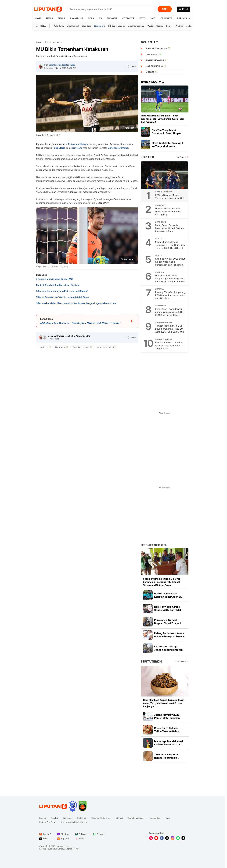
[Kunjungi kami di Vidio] (151, 838)
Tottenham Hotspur (78, 144)
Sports (160, 26)
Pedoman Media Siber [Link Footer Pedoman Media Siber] (101, 818)
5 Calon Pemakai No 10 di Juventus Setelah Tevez (63, 297)
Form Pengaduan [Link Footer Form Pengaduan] (136, 818)
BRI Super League (117, 26)
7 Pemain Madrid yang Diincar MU (54, 279)
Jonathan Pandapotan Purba (62, 65)
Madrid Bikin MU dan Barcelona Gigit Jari (58, 285)
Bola (91, 18)
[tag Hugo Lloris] (44, 347)
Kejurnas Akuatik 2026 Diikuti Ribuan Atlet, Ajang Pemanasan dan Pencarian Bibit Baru (170, 263)
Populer (147, 157)
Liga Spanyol (73, 26)
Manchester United (118, 148)
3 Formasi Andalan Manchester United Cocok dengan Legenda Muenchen (76, 303)
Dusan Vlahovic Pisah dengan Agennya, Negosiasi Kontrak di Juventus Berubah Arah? (170, 280)
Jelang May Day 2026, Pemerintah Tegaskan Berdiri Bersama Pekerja (168, 718)
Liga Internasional (136, 26)
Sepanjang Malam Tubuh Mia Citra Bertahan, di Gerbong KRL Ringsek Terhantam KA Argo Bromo (162, 582)
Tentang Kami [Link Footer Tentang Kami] (155, 818)
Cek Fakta (166, 18)
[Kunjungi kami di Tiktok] (183, 838)
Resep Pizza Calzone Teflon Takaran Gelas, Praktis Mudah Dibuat (167, 731)
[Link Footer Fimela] (46, 839)
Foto (142, 18)
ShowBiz (112, 18)
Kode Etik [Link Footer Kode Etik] (81, 818)
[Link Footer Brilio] (81, 839)
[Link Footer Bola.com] (81, 834)
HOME (38, 18)
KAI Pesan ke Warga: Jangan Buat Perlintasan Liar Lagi (168, 650)
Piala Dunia (59, 26)
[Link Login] (184, 9)
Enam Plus (77, 18)
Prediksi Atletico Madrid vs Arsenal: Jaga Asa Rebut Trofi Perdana (169, 345)
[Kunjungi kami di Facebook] (162, 838)
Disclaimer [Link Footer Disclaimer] (67, 818)
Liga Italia (86, 26)
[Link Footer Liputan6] (53, 806)
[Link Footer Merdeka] (64, 834)
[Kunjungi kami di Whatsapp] (178, 838)
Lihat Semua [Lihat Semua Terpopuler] (180, 157)
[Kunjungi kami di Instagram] (173, 838)
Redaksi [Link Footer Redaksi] (54, 818)
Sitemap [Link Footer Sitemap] (119, 818)
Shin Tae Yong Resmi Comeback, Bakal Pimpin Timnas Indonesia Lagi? (166, 133)
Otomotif (128, 18)
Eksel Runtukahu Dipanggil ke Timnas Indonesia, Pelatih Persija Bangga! (167, 146)
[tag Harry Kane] (62, 347)
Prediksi (179, 26)
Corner (169, 26)
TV (100, 18)
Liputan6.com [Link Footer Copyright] (62, 846)
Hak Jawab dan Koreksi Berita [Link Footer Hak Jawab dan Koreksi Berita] (74, 822)
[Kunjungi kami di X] (167, 838)
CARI (165, 9)
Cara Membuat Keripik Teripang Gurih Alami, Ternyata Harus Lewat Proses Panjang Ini (164, 703)
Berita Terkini (152, 661)
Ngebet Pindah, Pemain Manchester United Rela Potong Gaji (168, 211)
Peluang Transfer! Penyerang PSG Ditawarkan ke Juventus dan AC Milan (170, 295)
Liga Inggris (100, 26)
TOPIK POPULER (150, 42)
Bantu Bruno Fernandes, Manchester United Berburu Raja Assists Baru (169, 228)
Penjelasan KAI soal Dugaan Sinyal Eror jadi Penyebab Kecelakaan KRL (170, 623)
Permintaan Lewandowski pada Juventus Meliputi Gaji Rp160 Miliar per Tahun (170, 312)
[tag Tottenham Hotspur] (82, 347)
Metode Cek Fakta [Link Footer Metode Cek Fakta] (47, 822)
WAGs (150, 26)
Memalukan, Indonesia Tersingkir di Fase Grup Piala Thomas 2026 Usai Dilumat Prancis (170, 246)
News (50, 18)
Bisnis (61, 18)
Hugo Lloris (59, 148)
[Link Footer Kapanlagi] (64, 839)
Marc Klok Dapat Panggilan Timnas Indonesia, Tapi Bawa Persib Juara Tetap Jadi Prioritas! (162, 119)
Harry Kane (76, 148)
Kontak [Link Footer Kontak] (43, 818)
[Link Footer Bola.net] (99, 834)
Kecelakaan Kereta (154, 545)
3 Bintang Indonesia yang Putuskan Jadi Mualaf (62, 291)
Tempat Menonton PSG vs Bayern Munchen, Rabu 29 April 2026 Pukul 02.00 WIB (169, 329)
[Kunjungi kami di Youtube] (156, 838)
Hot (153, 18)
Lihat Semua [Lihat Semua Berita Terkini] (180, 662)
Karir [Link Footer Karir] (168, 818)
